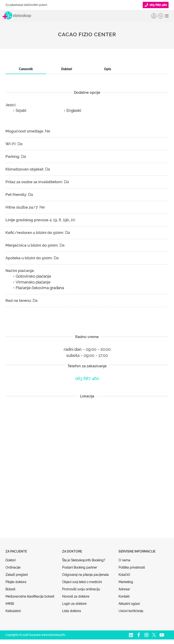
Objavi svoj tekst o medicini (82, 582)
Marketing (126, 582)
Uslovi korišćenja (131, 611)
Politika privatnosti (132, 567)
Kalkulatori (13, 611)
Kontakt (124, 596)
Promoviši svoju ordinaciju (81, 589)
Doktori (11, 560)
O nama (124, 560)
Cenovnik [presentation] (26, 69)
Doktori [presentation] (67, 69)
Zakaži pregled (17, 575)
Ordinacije (13, 567)
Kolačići (124, 575)
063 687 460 (87, 378)
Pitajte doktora (16, 582)
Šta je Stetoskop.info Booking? (84, 560)
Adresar (124, 589)
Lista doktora (71, 611)
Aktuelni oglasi (129, 604)
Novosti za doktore (76, 596)
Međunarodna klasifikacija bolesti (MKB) (30, 600)
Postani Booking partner (80, 567)
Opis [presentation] (108, 69)
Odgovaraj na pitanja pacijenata (85, 575)
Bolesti (10, 589)
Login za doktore (74, 604)
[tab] (26, 69)
